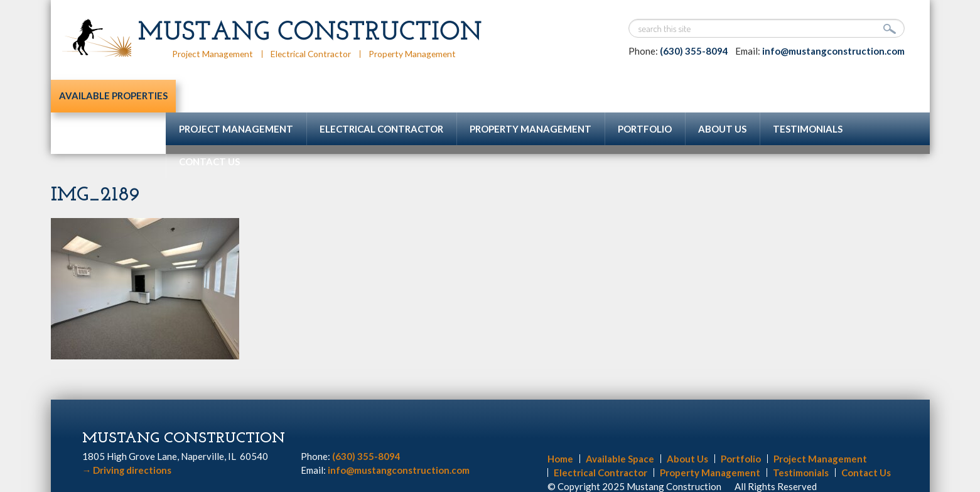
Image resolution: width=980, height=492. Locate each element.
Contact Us (209, 129)
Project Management (213, 54)
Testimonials (808, 96)
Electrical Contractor (313, 54)
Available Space (620, 426)
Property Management (416, 54)
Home (560, 426)
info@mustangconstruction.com (833, 51)
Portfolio (645, 96)
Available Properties (108, 96)
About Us (722, 96)
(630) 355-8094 (694, 51)
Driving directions (127, 437)
